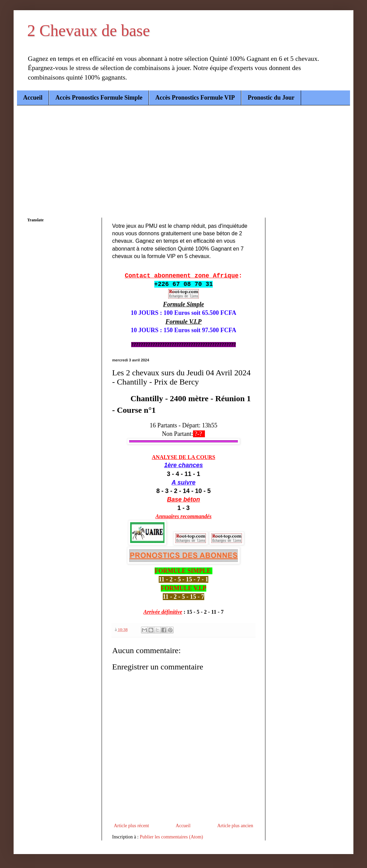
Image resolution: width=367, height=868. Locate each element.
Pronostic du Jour (271, 98)
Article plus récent (131, 826)
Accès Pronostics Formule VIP (195, 98)
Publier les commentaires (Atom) (171, 837)
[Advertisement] (183, 156)
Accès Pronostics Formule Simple (99, 98)
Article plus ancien (235, 826)
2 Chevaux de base (89, 30)
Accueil (33, 98)
